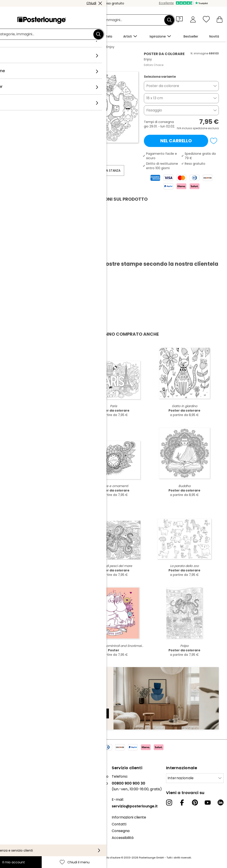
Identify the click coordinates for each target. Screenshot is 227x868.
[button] (180, 19)
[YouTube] (208, 803)
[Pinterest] (195, 803)
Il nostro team (16, 783)
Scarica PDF (24, 254)
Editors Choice (154, 65)
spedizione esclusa (206, 128)
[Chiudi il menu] (206, 19)
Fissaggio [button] (154, 110)
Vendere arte (15, 808)
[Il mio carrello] (220, 19)
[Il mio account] (193, 19)
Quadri (41, 47)
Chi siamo (12, 776)
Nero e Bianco (62, 47)
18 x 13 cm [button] (155, 98)
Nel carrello (176, 141)
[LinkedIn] (221, 803)
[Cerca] (169, 20)
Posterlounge (21, 47)
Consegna (121, 831)
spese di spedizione (88, 858)
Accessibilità (123, 838)
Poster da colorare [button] (163, 86)
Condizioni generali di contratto (22, 822)
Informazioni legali (19, 846)
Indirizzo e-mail (25, 705)
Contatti (119, 824)
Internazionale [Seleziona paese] (181, 778)
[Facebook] (182, 803)
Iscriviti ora (95, 713)
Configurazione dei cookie (26, 839)
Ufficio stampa (16, 801)
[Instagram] (169, 803)
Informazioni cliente (129, 817)
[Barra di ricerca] (119, 20)
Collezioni (12, 790)
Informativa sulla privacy (25, 833)
